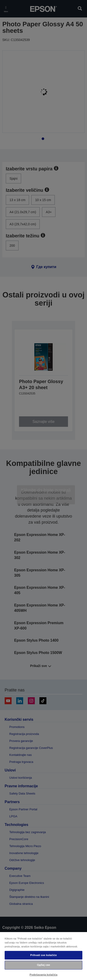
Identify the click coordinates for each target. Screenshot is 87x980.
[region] (43, 956)
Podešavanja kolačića (44, 975)
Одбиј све (43, 965)
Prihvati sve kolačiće (43, 955)
